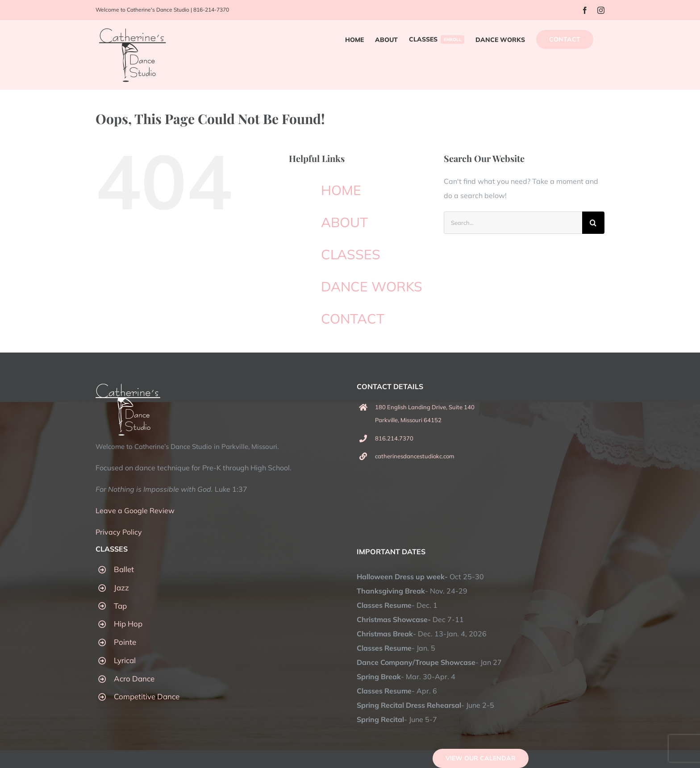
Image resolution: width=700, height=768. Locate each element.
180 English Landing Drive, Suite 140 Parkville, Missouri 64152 (425, 413)
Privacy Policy (119, 532)
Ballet (124, 569)
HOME (341, 190)
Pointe (125, 642)
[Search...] (513, 223)
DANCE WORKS (372, 286)
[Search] (593, 223)
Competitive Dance (147, 696)
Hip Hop (128, 624)
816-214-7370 (211, 10)
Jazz (121, 587)
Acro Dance (134, 679)
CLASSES (351, 254)
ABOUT (344, 222)
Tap (120, 606)
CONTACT (353, 319)
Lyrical (125, 660)
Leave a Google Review (135, 511)
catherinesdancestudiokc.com (415, 456)
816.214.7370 (394, 438)
